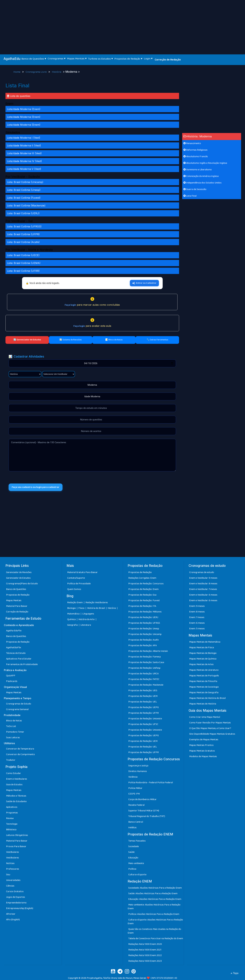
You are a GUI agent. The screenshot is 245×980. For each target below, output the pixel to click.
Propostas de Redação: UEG (143, 691)
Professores (13, 869)
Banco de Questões (16, 589)
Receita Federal (136, 805)
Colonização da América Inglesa (201, 176)
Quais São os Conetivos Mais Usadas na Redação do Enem (154, 931)
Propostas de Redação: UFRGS (144, 623)
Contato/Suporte (76, 578)
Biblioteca (11, 830)
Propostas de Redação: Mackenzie (146, 685)
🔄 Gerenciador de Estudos (27, 340)
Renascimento (192, 143)
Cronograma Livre (36, 72)
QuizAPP (11, 676)
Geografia (72, 625)
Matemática (74, 614)
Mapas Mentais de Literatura (204, 670)
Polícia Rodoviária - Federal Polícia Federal (151, 783)
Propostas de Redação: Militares (145, 612)
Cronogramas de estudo (202, 572)
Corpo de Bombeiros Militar (142, 799)
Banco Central (136, 822)
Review (10, 818)
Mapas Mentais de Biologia (203, 653)
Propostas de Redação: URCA (143, 674)
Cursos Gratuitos (15, 891)
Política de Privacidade (79, 584)
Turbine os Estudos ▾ (100, 59)
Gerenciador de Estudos (18, 578)
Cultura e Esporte (137, 875)
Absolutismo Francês (196, 157)
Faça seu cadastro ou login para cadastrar (36, 487)
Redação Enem (75, 603)
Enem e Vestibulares (17, 779)
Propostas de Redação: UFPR (144, 713)
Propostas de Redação (18, 595)
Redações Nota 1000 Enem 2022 (145, 955)
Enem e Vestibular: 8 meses (203, 584)
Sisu (8, 875)
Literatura (86, 625)
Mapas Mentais (14, 600)
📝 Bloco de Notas (114, 340)
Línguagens (88, 614)
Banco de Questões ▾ (34, 59)
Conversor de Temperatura (20, 749)
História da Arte (87, 619)
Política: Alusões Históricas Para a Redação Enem (154, 914)
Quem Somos (74, 589)
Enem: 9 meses (197, 606)
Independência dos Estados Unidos (202, 183)
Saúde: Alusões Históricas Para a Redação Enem (153, 894)
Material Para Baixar (17, 606)
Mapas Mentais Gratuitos (202, 751)
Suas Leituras (13, 738)
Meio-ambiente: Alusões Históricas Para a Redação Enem (154, 907)
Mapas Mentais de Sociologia (204, 687)
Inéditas (132, 828)
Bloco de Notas (14, 721)
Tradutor (11, 760)
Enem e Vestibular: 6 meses (203, 595)
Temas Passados (137, 841)
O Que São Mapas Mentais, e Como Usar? (210, 728)
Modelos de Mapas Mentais (203, 756)
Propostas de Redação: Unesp (144, 629)
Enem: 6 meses (197, 623)
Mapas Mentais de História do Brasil (207, 698)
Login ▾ (148, 59)
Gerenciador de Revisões (19, 572)
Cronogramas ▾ (57, 59)
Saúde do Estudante (16, 801)
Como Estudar (14, 773)
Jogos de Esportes (16, 897)
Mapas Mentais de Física (202, 648)
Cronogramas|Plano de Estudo (22, 584)
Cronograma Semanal (17, 709)
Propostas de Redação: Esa (142, 595)
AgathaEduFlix (14, 648)
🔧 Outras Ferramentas (157, 340)
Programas (12, 813)
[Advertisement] (122, 23)
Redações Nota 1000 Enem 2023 (145, 961)
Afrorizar (11, 914)
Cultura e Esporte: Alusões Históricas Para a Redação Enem (155, 922)
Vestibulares (12, 852)
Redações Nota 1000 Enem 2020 (145, 944)
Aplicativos (12, 807)
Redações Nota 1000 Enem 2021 (145, 950)
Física (82, 608)
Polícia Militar (135, 788)
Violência (133, 777)
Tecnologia (12, 824)
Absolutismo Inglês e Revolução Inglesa (205, 163)
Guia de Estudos (14, 785)
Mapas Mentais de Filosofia (203, 681)
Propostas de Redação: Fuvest (144, 600)
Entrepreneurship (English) (20, 908)
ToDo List (11, 726)
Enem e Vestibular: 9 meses (203, 578)
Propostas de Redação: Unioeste (145, 719)
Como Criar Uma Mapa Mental (205, 717)
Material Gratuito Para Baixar (82, 572)
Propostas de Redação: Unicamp (145, 634)
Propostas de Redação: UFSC (143, 724)
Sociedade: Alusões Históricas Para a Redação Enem (155, 888)
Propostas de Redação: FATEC (144, 679)
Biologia (72, 608)
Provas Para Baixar (16, 846)
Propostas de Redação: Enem (143, 589)
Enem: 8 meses (197, 612)
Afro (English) (13, 920)
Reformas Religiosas (195, 150)
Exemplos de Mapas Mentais (204, 740)
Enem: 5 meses (197, 629)
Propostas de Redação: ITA (142, 606)
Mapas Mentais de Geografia (204, 693)
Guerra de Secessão (195, 189)
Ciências (10, 886)
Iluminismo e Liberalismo (198, 170)
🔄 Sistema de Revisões (71, 340)
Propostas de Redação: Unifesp (144, 668)
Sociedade (134, 846)
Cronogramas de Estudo (19, 704)
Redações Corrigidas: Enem (142, 578)
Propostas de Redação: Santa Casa (146, 662)
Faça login (70, 305)
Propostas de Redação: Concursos (146, 584)
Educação (133, 858)
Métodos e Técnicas (16, 796)
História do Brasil (96, 608)
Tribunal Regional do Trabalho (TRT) (147, 816)
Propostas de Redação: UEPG (144, 707)
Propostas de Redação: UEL (143, 702)
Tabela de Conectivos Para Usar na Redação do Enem (156, 939)
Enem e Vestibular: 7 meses (203, 589)
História (57, 72)
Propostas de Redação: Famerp (145, 657)
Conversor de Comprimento (20, 754)
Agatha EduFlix (14, 631)
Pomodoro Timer (15, 732)
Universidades (13, 880)
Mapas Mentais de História (203, 704)
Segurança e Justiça (138, 766)
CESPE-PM (134, 794)
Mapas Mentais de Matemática (205, 642)
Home (17, 72)
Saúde (131, 852)
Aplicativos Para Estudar (19, 659)
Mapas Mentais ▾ (77, 59)
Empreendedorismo (16, 903)
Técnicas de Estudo (16, 653)
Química (72, 619)
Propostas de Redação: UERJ (143, 617)
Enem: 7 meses (197, 617)
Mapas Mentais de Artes (201, 664)
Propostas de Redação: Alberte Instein (148, 651)
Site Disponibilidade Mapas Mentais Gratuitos (212, 734)
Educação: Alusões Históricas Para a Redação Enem (155, 899)
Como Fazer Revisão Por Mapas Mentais (210, 723)
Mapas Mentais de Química (203, 659)
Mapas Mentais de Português (204, 676)
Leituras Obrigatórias (17, 835)
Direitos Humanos (138, 771)
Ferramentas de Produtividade (22, 664)
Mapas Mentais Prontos (201, 745)
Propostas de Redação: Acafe (143, 640)
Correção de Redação (168, 60)
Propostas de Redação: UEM (143, 696)
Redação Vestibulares (97, 603)
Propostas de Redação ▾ (128, 59)
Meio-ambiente (136, 863)
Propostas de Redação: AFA (142, 645)
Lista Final (190, 196)
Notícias (10, 863)
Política (132, 869)
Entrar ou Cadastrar (144, 283)
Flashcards (12, 681)
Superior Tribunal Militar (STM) (144, 811)
